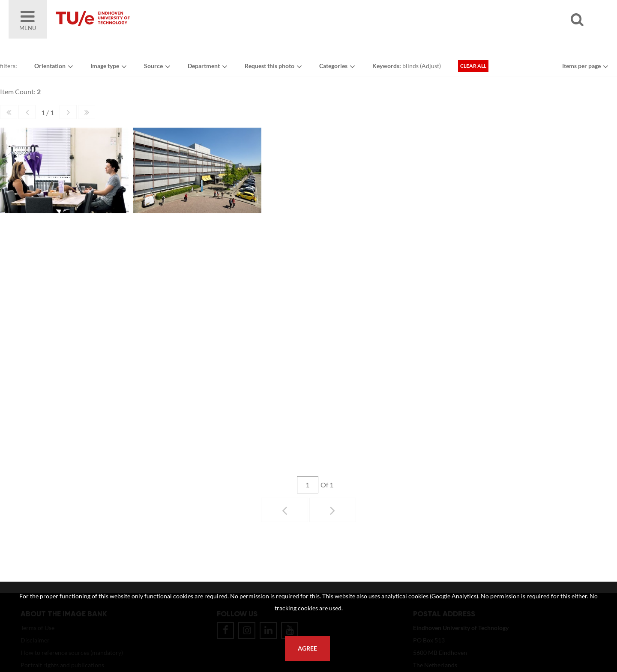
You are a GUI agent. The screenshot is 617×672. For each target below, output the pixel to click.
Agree (307, 648)
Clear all (473, 66)
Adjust (430, 66)
